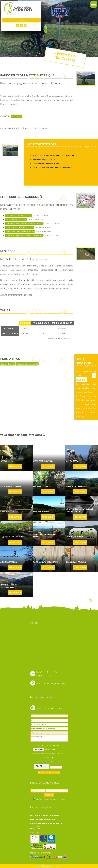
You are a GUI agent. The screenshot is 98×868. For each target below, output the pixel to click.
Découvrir (15, 466)
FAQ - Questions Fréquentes (45, 815)
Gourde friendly (8, 364)
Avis (35, 829)
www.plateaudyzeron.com (46, 866)
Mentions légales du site (43, 819)
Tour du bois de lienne (16, 220)
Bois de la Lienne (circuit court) (20, 232)
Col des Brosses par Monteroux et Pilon (24, 224)
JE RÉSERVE (86, 378)
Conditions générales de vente (46, 823)
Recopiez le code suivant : (49, 762)
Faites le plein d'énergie (27, 364)
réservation (16, 116)
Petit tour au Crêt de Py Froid (19, 228)
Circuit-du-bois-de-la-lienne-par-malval (24, 236)
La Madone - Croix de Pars (19, 216)
